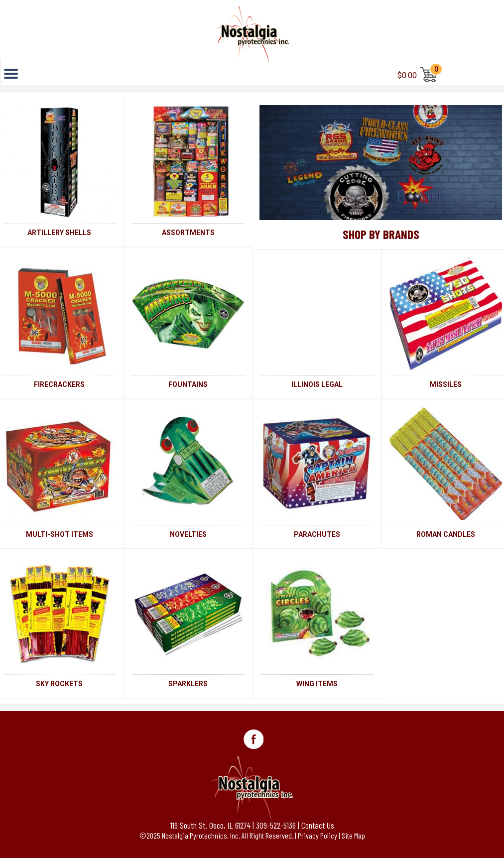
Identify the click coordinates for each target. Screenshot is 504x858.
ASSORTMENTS (188, 233)
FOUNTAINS (188, 384)
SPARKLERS (188, 684)
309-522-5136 (276, 825)
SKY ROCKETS (59, 684)
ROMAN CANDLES (446, 534)
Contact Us (318, 825)
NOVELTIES (188, 534)
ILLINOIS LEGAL (317, 384)
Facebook (253, 739)
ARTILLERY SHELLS (59, 233)
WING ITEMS (317, 684)
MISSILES (446, 384)
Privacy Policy (317, 835)
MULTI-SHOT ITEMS (60, 534)
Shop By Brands (381, 234)
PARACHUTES (317, 534)
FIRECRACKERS (59, 384)
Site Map (353, 835)
